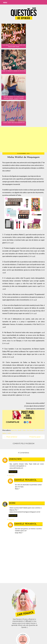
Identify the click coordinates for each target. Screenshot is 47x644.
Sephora (4, 433)
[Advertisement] (23, 140)
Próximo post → (36, 437)
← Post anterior (11, 437)
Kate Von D (30, 430)
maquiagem (41, 430)
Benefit (20, 430)
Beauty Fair (14, 430)
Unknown (15, 459)
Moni (12, 503)
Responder (13, 472)
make (35, 430)
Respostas (11, 476)
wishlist (9, 433)
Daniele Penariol (25, 480)
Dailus (24, 430)
